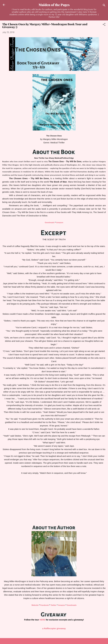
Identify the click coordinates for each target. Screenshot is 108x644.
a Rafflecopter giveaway (54, 628)
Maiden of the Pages (54, 5)
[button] (104, 25)
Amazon (59, 222)
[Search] (104, 6)
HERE (42, 620)
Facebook (45, 605)
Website (35, 605)
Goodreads (50, 222)
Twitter (53, 605)
